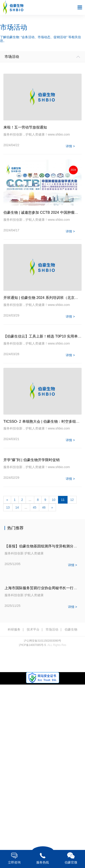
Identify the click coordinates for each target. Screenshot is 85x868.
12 (72, 500)
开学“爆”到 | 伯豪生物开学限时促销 (32, 460)
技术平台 (33, 629)
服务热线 (42, 858)
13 (8, 507)
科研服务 (14, 629)
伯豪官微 (71, 858)
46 (44, 507)
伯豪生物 (71, 629)
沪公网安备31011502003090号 (42, 641)
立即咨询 (14, 858)
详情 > (70, 146)
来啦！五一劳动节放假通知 (25, 127)
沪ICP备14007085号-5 (32, 645)
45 (35, 507)
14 (17, 507)
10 (54, 500)
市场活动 (52, 629)
